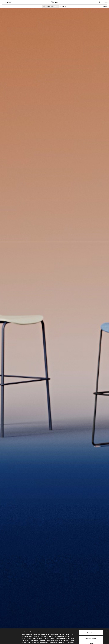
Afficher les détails (91, 641)
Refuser (91, 630)
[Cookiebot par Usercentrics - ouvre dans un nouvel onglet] (11, 641)
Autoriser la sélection (91, 624)
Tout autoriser (91, 619)
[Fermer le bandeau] (106, 617)
